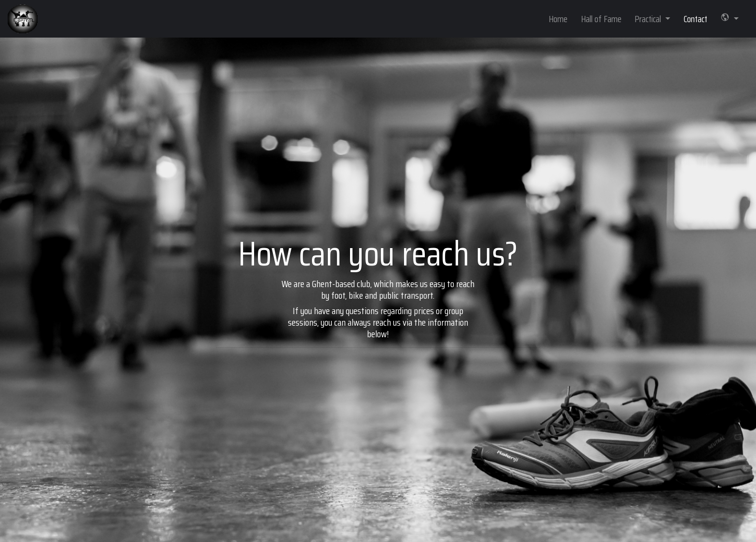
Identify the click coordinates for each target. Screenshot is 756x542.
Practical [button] (649, 19)
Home (558, 19)
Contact (695, 19)
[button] (729, 19)
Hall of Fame (601, 19)
